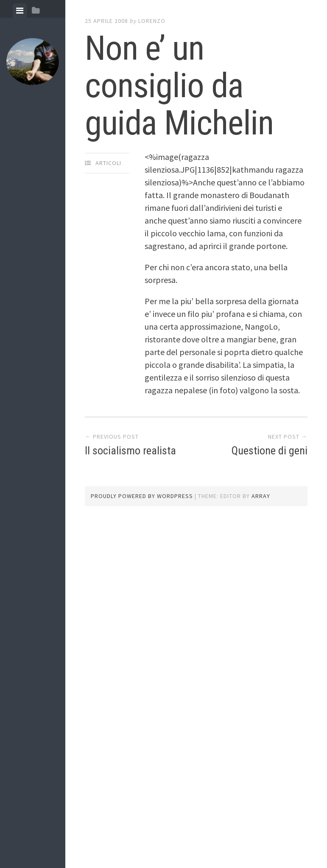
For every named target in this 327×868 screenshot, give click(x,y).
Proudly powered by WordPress (142, 496)
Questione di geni (270, 451)
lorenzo (152, 21)
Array (261, 496)
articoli (108, 163)
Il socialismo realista (130, 451)
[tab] (20, 11)
